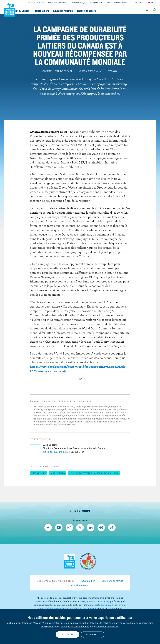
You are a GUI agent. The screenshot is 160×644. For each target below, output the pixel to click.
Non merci (93, 634)
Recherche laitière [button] (102, 11)
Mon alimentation (80, 585)
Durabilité (39, 473)
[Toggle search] (155, 10)
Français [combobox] (138, 3)
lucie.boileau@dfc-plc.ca (56, 452)
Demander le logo (78, 2)
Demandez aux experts (36, 2)
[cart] (147, 10)
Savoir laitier (88, 581)
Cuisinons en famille (112, 581)
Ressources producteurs (58, 2)
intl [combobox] (152, 3)
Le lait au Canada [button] (31, 11)
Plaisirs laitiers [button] (53, 11)
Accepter (67, 634)
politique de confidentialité (75, 626)
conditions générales (107, 626)
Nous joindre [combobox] (95, 2)
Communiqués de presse (117, 2)
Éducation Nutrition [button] (77, 11)
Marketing (58, 473)
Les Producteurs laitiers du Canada (10, 10)
